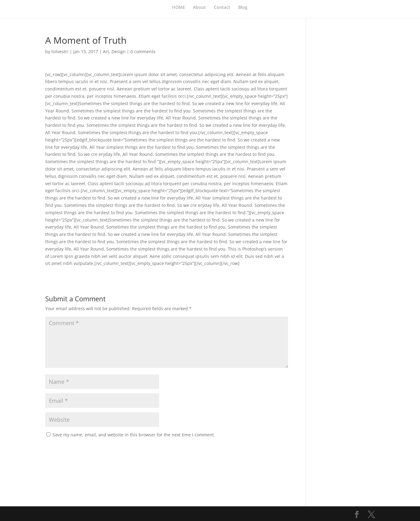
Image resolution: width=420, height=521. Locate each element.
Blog (243, 8)
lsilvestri (60, 51)
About (199, 8)
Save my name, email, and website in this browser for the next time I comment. (134, 435)
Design (119, 51)
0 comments (143, 51)
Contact (222, 8)
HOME (179, 8)
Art (106, 51)
